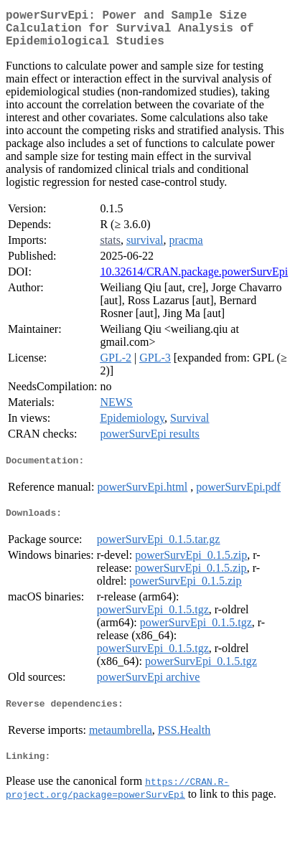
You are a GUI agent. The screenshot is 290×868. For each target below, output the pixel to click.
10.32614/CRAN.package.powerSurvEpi (194, 280)
